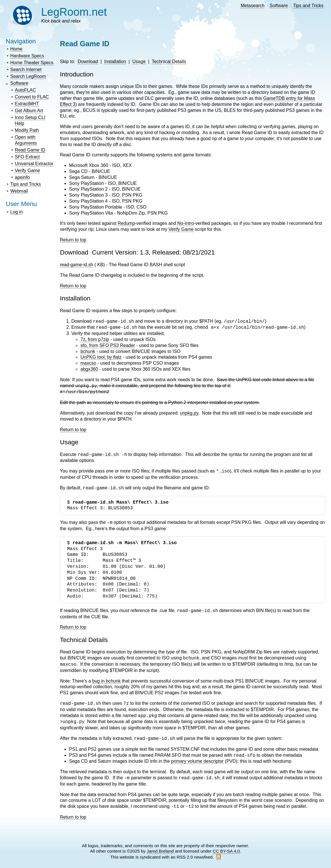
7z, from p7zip (95, 339)
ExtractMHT (27, 104)
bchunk (88, 351)
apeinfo (22, 177)
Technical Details (169, 61)
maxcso (88, 363)
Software (279, 6)
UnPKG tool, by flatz (101, 357)
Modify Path (27, 130)
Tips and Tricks (308, 6)
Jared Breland (160, 851)
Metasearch (253, 6)
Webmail (19, 191)
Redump (126, 223)
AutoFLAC (25, 90)
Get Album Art (29, 111)
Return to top (73, 240)
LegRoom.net (74, 12)
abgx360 (89, 369)
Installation (115, 61)
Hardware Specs (27, 56)
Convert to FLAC (32, 97)
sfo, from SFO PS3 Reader (108, 345)
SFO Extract (27, 157)
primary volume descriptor (197, 761)
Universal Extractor (34, 164)
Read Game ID (30, 150)
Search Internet (26, 69)
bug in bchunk (106, 681)
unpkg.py (189, 413)
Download (88, 61)
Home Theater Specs (32, 63)
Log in (17, 212)
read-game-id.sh (77, 265)
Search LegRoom (28, 76)
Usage (139, 61)
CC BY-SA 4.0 (226, 851)
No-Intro (185, 223)
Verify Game (27, 170)
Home (16, 49)
